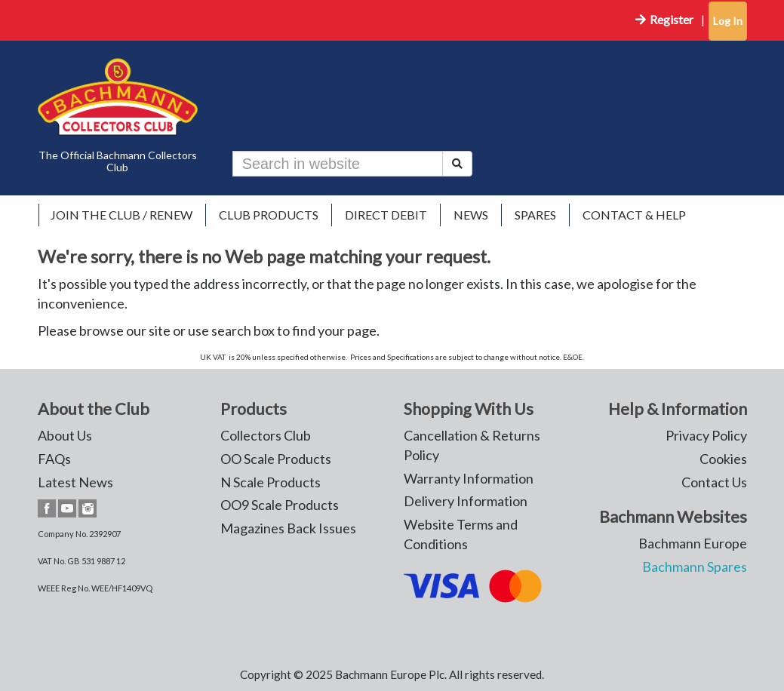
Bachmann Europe (693, 543)
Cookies (723, 459)
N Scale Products (271, 482)
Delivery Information (466, 501)
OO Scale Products (276, 459)
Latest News (75, 482)
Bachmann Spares (695, 567)
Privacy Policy (706, 435)
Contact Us (714, 482)
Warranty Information (469, 478)
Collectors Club (266, 435)
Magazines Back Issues (288, 528)
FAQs (54, 459)
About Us (65, 435)
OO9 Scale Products (280, 505)
